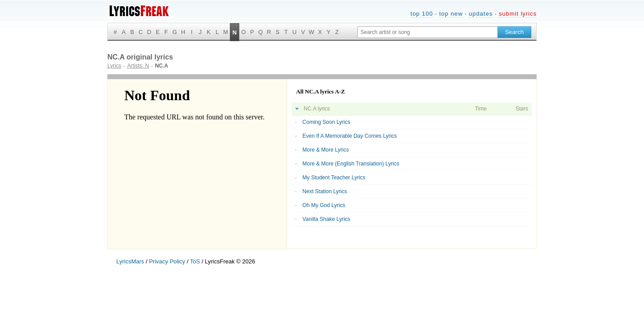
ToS (195, 261)
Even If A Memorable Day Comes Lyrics (350, 136)
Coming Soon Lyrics (326, 122)
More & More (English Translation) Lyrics (351, 164)
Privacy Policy (167, 261)
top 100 (422, 14)
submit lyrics (518, 14)
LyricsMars (130, 261)
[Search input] (428, 32)
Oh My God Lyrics (324, 205)
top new (451, 14)
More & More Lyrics (326, 150)
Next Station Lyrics (325, 191)
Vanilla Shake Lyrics (326, 219)
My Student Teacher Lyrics (334, 178)
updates (481, 14)
